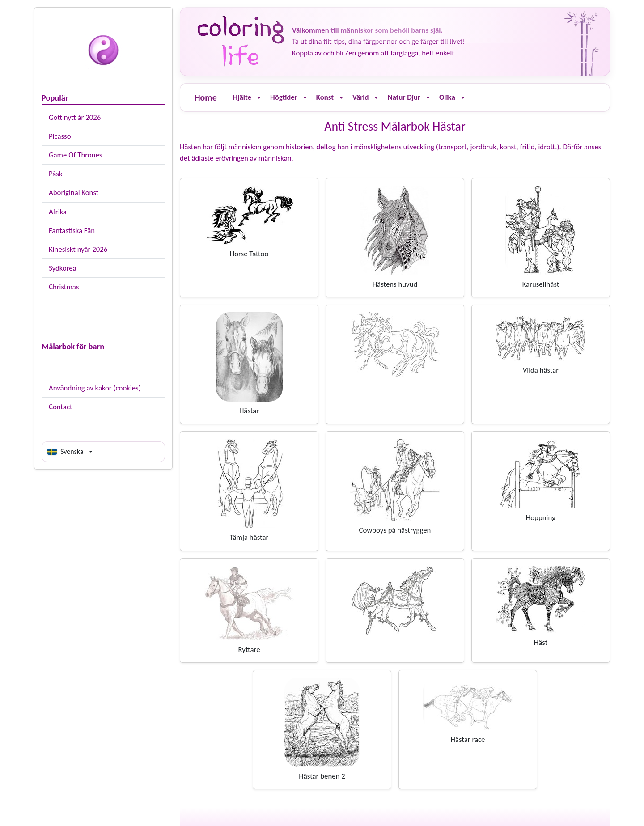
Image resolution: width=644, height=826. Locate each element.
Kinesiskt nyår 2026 (78, 249)
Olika (447, 97)
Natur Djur (404, 97)
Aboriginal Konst (74, 193)
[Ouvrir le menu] (259, 98)
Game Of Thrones (75, 155)
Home (206, 97)
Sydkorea (63, 268)
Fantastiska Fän (72, 231)
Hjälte (242, 97)
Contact (61, 407)
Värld (360, 97)
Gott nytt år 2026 (75, 117)
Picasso (60, 136)
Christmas (64, 287)
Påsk (56, 174)
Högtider (284, 97)
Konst (325, 97)
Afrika (58, 212)
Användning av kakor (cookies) (95, 388)
